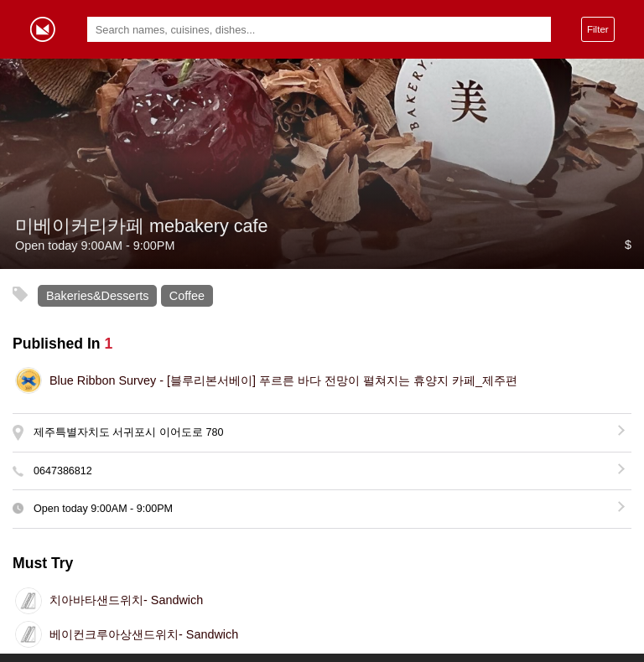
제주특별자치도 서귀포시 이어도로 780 (128, 432)
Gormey (43, 29)
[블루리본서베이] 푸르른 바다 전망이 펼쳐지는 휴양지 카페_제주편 (283, 380)
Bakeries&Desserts (97, 296)
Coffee (187, 296)
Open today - (103, 509)
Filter (598, 29)
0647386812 (63, 471)
